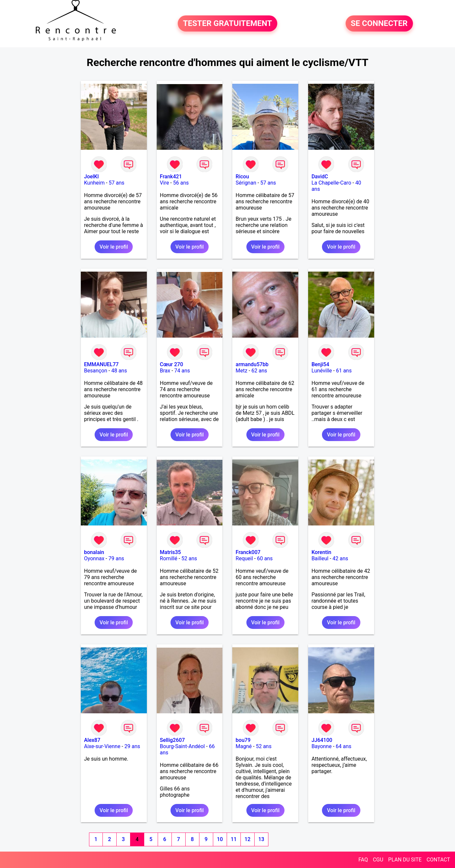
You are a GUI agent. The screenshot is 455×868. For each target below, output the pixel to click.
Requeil (244, 558)
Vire (165, 183)
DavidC (320, 177)
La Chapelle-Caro (331, 183)
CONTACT (438, 860)
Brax (165, 371)
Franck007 (248, 552)
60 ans (265, 558)
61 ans (344, 371)
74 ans (182, 371)
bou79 (243, 740)
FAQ (363, 860)
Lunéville (322, 371)
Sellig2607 (172, 740)
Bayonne (321, 746)
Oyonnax (94, 558)
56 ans (181, 183)
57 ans (117, 183)
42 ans (340, 558)
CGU (378, 860)
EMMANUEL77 (101, 364)
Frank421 (171, 177)
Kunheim (94, 183)
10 (220, 839)
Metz (241, 371)
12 (247, 839)
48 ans (119, 371)
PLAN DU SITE (405, 860)
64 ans (344, 746)
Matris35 (171, 552)
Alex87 (92, 740)
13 (261, 839)
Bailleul (320, 558)
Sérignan (246, 183)
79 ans (116, 558)
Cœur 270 (172, 364)
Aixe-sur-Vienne (102, 746)
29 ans (132, 746)
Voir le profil (114, 247)
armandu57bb (252, 364)
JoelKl (91, 177)
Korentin (321, 552)
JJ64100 (322, 740)
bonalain (94, 552)
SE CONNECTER (379, 24)
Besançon (96, 371)
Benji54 (320, 364)
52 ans (189, 558)
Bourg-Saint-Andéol (182, 746)
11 (234, 839)
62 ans (259, 371)
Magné (244, 746)
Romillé (169, 558)
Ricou (242, 177)
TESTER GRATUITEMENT (227, 24)
